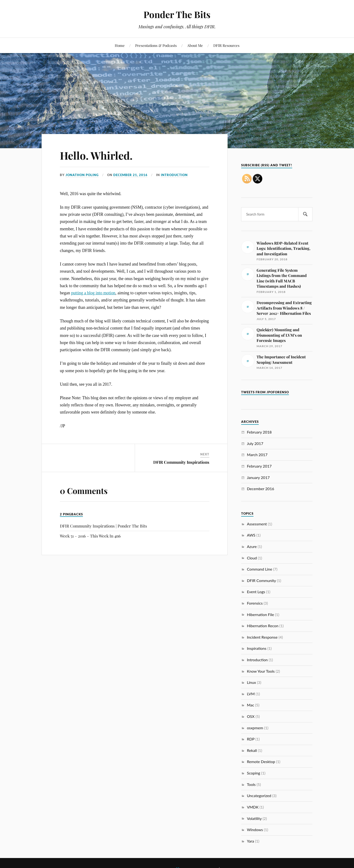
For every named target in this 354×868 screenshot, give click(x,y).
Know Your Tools (261, 671)
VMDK (253, 807)
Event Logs (256, 592)
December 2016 (261, 489)
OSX (251, 716)
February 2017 (259, 466)
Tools (251, 784)
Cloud (252, 558)
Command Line (259, 569)
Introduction (174, 175)
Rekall (252, 750)
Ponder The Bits (177, 14)
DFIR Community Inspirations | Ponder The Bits (103, 526)
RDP (251, 739)
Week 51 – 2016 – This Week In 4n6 (90, 536)
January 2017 (258, 477)
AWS (251, 535)
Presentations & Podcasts (156, 45)
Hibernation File (260, 614)
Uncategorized (259, 796)
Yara (250, 841)
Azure (252, 546)
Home (120, 45)
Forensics (255, 603)
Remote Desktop (261, 762)
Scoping (254, 773)
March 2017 (257, 455)
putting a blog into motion (93, 293)
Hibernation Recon (263, 626)
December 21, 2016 (130, 175)
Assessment (257, 524)
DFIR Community (261, 580)
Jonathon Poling (82, 175)
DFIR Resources (226, 45)
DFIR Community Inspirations (181, 462)
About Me (195, 45)
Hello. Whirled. (96, 155)
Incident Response (262, 637)
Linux (251, 682)
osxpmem (255, 728)
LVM (251, 694)
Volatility (254, 818)
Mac (250, 705)
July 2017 (255, 443)
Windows (255, 830)
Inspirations (257, 648)
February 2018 (259, 432)
